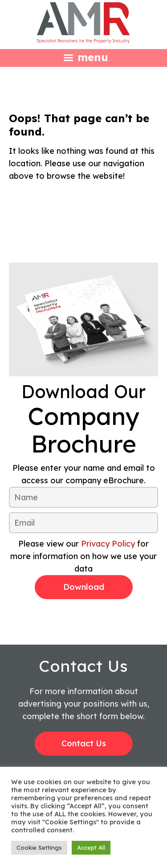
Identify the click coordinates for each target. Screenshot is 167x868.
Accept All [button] (91, 847)
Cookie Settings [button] (39, 847)
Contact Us (84, 743)
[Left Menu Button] (83, 57)
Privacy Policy (108, 544)
